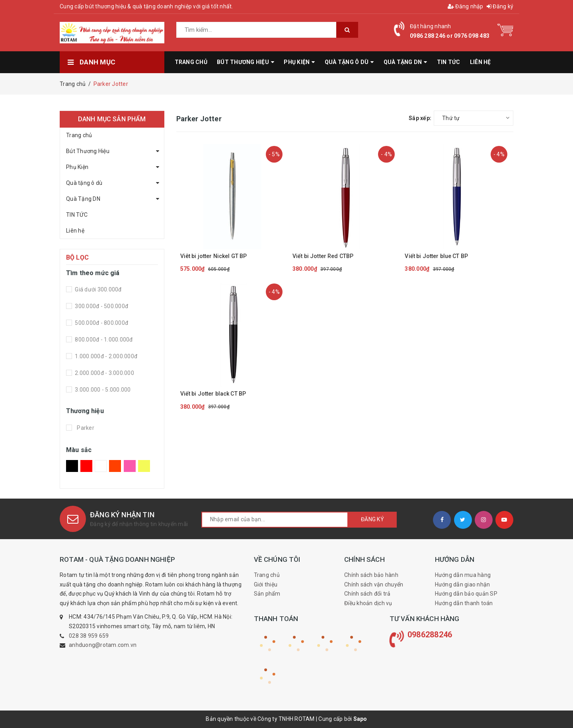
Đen (72, 466)
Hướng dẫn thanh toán (464, 603)
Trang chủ (79, 135)
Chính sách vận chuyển (374, 584)
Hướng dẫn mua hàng (463, 575)
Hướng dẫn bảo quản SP (466, 594)
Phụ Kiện (77, 167)
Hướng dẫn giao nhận (463, 584)
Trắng (101, 466)
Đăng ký (500, 6)
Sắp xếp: (420, 118)
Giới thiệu (266, 584)
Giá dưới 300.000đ (98, 289)
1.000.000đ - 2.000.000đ (105, 356)
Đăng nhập (466, 6)
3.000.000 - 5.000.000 (102, 390)
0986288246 (430, 635)
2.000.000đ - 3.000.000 (104, 373)
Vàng (144, 466)
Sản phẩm (267, 594)
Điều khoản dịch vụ (368, 603)
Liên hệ (75, 231)
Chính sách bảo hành (371, 575)
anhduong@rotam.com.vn (103, 645)
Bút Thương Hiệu (88, 151)
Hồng (130, 466)
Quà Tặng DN (83, 199)
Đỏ (86, 466)
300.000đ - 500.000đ (101, 306)
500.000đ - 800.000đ (101, 323)
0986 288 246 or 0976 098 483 (450, 36)
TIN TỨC (77, 215)
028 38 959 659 (89, 636)
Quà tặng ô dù (84, 183)
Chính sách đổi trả (367, 594)
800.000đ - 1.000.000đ (103, 340)
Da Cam (115, 466)
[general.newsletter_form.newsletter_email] (275, 520)
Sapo (360, 719)
